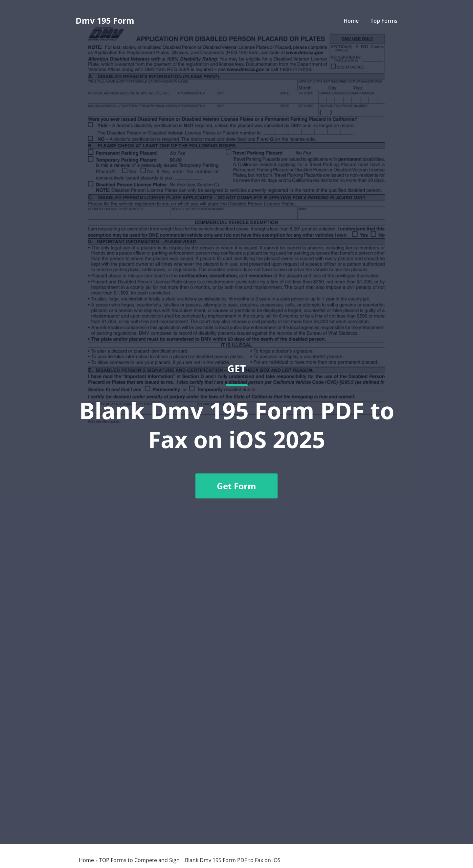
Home (351, 21)
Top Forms (384, 21)
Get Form (236, 486)
